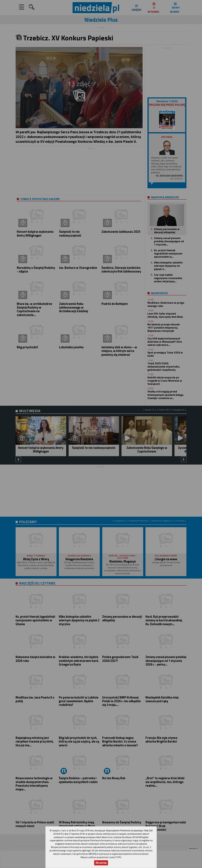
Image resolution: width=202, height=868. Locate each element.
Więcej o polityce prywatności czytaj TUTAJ (101, 857)
